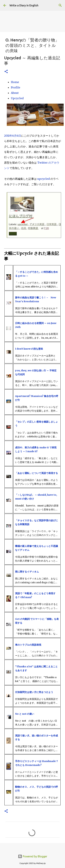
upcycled (44, 179)
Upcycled (17, 98)
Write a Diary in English (24, 5)
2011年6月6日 (13, 136)
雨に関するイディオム (27, 572)
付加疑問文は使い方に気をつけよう (34, 692)
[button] (6, 72)
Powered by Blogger (33, 856)
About (15, 93)
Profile (16, 87)
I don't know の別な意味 (29, 349)
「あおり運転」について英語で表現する (36, 473)
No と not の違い (25, 714)
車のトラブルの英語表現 (28, 645)
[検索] (60, 5)
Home (15, 82)
